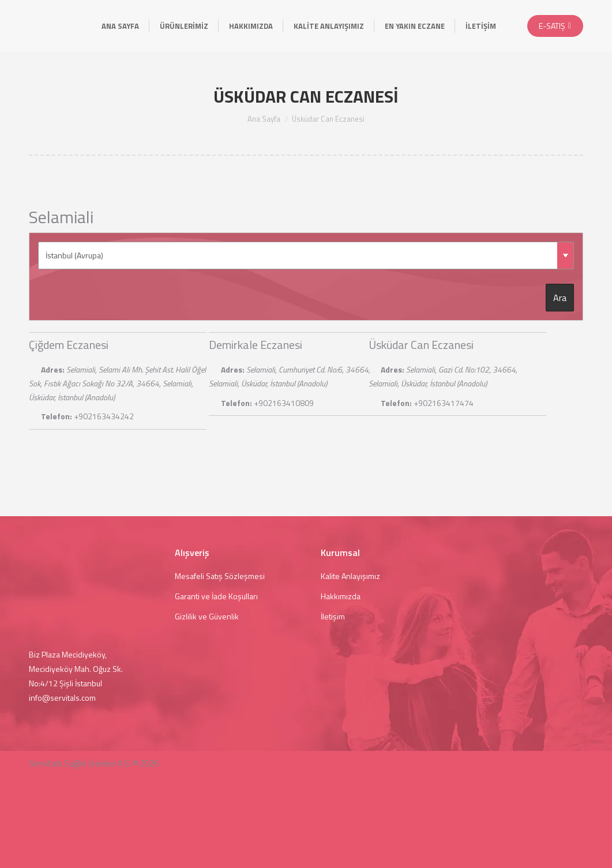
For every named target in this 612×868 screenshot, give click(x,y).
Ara (560, 298)
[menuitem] (120, 26)
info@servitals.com (62, 698)
